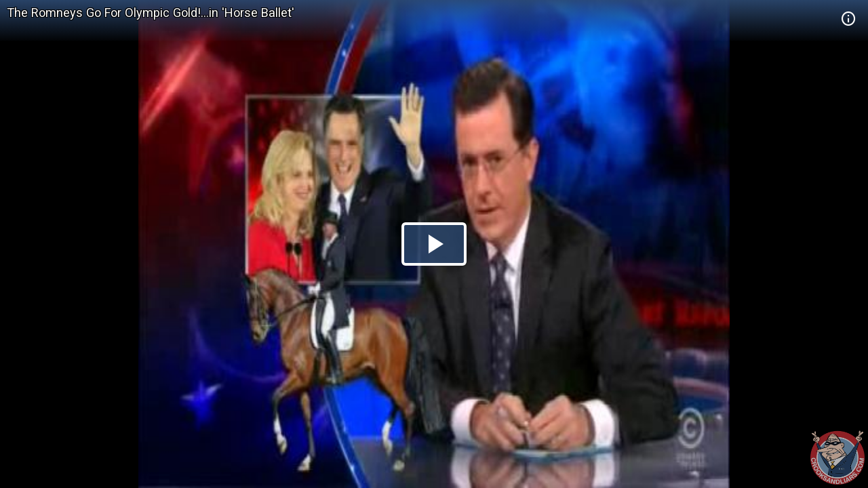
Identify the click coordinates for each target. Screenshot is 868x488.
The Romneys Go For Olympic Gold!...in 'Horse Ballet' (151, 13)
